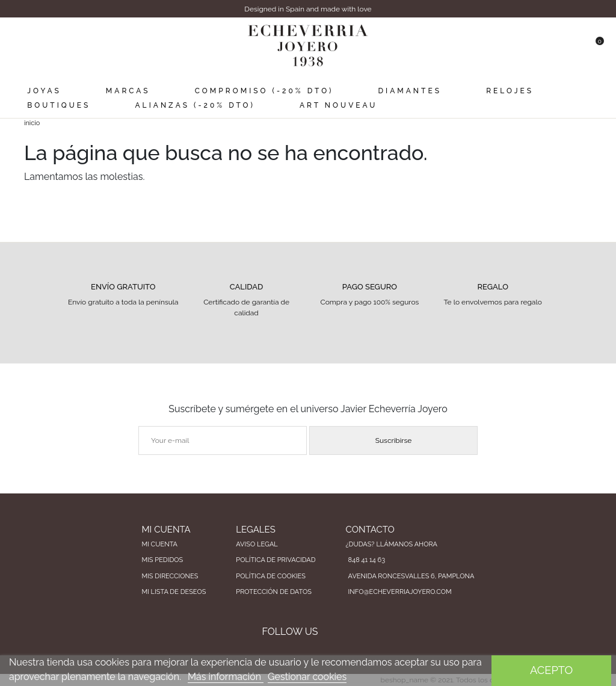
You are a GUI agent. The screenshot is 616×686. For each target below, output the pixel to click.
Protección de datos (274, 592)
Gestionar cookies (307, 677)
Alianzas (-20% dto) (195, 105)
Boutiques (59, 105)
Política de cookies (271, 576)
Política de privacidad (276, 560)
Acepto (551, 670)
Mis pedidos (162, 560)
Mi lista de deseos (174, 592)
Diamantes (410, 91)
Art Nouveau (339, 105)
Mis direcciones (170, 576)
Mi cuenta (159, 544)
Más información (226, 677)
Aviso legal (257, 544)
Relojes (510, 91)
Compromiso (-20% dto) (264, 91)
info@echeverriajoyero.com (400, 592)
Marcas (128, 91)
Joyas (44, 91)
